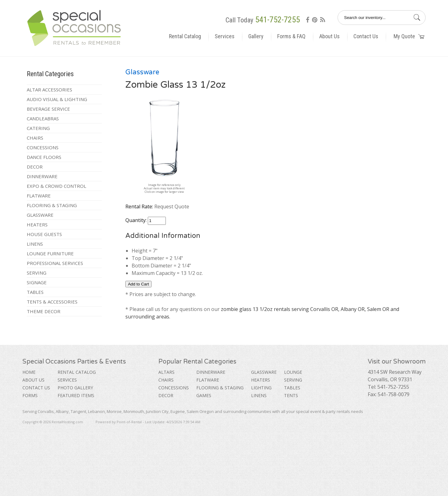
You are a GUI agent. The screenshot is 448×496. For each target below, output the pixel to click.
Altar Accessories (49, 90)
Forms (30, 395)
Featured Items (76, 395)
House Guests (44, 234)
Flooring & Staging (52, 205)
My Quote (409, 36)
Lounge (293, 372)
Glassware (40, 215)
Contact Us (366, 36)
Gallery (256, 36)
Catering (38, 128)
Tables (35, 292)
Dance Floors (44, 157)
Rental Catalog (185, 36)
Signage (37, 282)
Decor (35, 167)
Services (225, 36)
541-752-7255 (278, 20)
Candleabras (43, 118)
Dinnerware (42, 176)
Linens (35, 244)
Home (29, 372)
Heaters (37, 225)
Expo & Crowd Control (56, 186)
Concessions (43, 147)
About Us (329, 36)
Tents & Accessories (52, 302)
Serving (37, 273)
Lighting (261, 388)
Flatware (39, 196)
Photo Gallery (75, 388)
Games (204, 395)
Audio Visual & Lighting (57, 99)
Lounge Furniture (50, 253)
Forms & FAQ (291, 36)
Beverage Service (48, 109)
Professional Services (55, 263)
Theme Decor (44, 311)
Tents (291, 395)
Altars (166, 372)
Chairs (35, 138)
